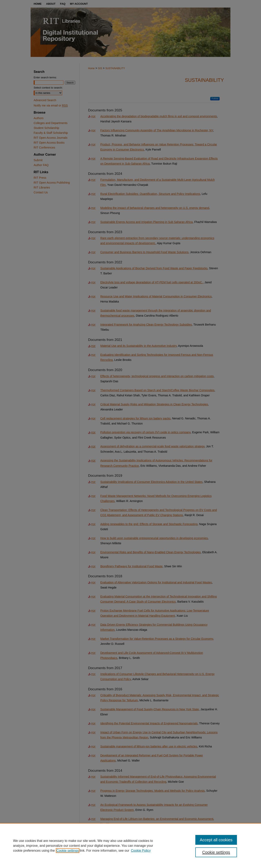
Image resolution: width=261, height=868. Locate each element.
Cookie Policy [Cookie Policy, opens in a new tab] (141, 851)
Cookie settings (68, 851)
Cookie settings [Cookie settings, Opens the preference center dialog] (216, 852)
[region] (130, 846)
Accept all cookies (216, 840)
